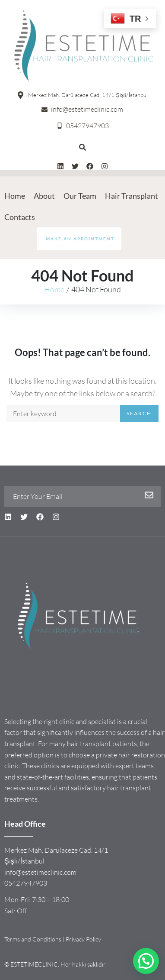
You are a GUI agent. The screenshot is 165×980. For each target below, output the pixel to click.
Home (54, 289)
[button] (146, 961)
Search (139, 413)
